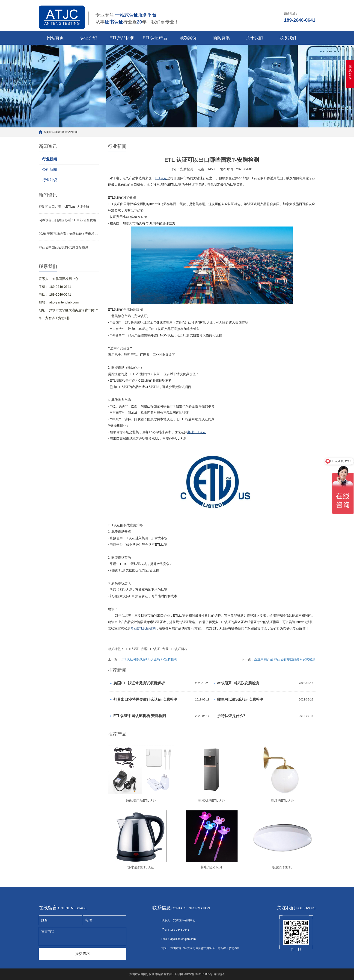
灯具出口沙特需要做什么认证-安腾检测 (145, 699)
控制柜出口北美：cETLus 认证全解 (64, 206)
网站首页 (55, 38)
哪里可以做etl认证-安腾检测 (240, 699)
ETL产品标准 (122, 38)
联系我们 (288, 38)
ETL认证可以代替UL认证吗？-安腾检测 (149, 659)
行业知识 (50, 180)
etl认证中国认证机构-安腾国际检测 (64, 247)
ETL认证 (133, 649)
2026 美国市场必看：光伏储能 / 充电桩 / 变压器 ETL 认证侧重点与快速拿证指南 (69, 234)
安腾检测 (124, 628)
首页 (46, 132)
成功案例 (188, 38)
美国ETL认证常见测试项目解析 (139, 683)
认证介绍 (89, 38)
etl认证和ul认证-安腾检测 (238, 683)
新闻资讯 (221, 38)
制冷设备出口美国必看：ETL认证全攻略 (68, 220)
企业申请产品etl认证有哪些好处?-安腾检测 (285, 659)
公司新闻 (50, 169)
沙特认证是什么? (231, 716)
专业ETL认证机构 (175, 649)
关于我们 (255, 38)
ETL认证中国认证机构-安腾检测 (140, 716)
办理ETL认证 (150, 649)
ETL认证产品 (155, 38)
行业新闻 (72, 132)
